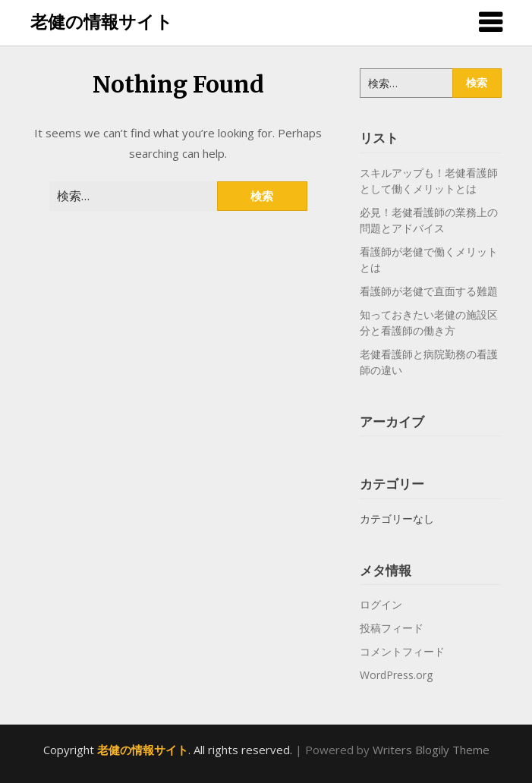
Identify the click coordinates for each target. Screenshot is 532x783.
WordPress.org (396, 675)
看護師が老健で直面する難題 (429, 291)
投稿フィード (392, 628)
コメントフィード (402, 651)
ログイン (381, 604)
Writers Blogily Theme (431, 750)
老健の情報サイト (102, 21)
